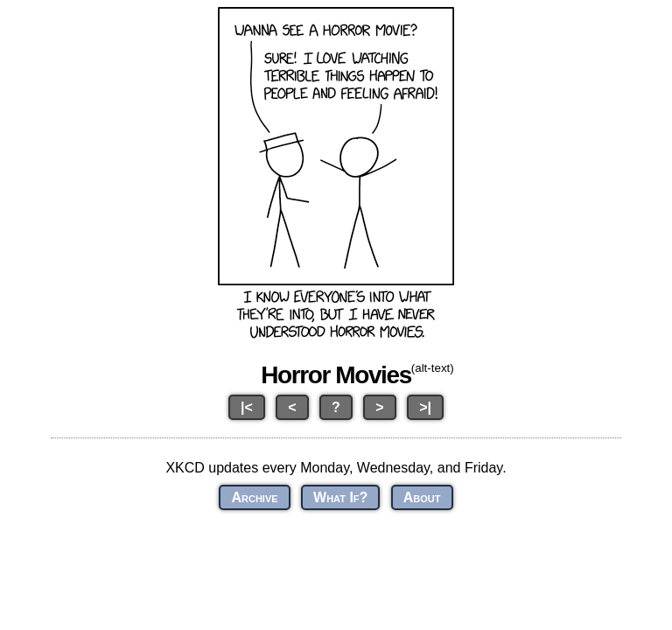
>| (425, 407)
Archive (254, 497)
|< (247, 407)
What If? (340, 497)
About (422, 497)
